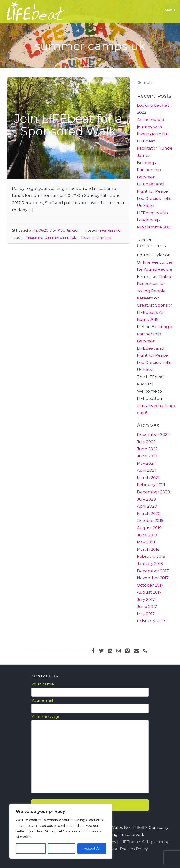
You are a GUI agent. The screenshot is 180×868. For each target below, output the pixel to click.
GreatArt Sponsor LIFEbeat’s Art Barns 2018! (154, 312)
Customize (31, 849)
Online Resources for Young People (155, 284)
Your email (42, 700)
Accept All (92, 849)
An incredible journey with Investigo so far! (153, 127)
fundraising (34, 238)
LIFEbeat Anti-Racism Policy (120, 849)
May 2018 (146, 542)
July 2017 (146, 599)
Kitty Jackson (69, 230)
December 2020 (153, 492)
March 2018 (148, 549)
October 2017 (150, 585)
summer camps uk (60, 238)
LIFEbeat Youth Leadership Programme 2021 (154, 220)
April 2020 (147, 506)
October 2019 (150, 520)
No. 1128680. (136, 827)
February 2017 (151, 621)
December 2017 (153, 571)
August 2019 (149, 528)
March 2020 (149, 513)
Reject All (62, 849)
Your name (43, 684)
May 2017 (146, 614)
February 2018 (151, 556)
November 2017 (153, 578)
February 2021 (151, 485)
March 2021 (148, 478)
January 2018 (150, 564)
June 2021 (147, 456)
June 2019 (147, 535)
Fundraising (111, 230)
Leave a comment (96, 238)
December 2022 (153, 434)
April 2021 (146, 470)
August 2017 (149, 592)
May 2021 (146, 463)
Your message (46, 717)
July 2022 (146, 442)
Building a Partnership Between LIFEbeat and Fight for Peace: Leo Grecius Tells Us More (154, 184)
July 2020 (146, 499)
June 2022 (147, 449)
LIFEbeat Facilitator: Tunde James (155, 148)
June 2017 (147, 606)
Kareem (145, 298)
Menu (168, 10)
